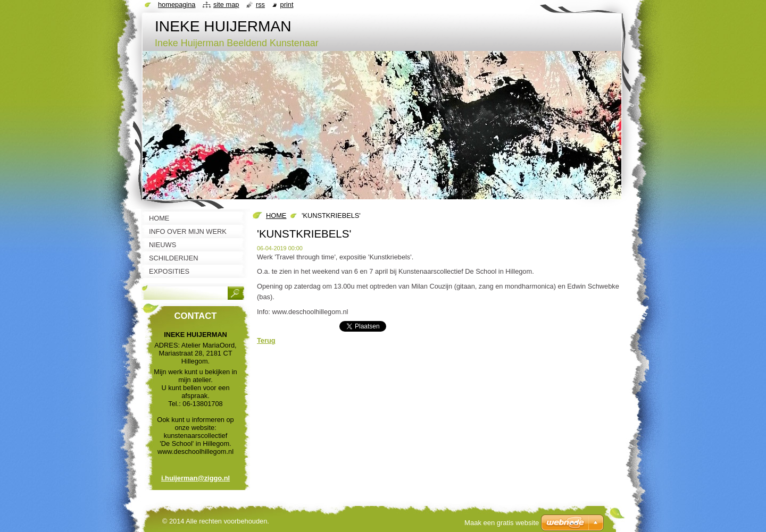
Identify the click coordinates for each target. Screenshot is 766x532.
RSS (260, 5)
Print (287, 5)
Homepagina (177, 5)
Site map (226, 5)
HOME (276, 216)
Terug (266, 340)
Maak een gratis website (502, 523)
